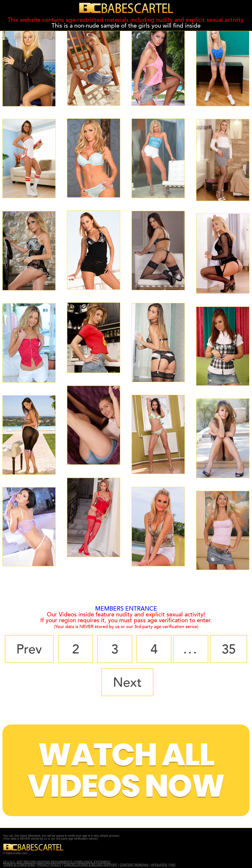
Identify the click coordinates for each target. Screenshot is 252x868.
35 (229, 649)
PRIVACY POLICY (49, 865)
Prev (29, 649)
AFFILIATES (159, 865)
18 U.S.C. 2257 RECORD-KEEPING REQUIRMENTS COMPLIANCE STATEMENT (57, 862)
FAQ (173, 865)
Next (127, 683)
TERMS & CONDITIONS (19, 865)
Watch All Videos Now (126, 770)
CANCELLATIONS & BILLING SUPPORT (91, 865)
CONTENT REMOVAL (134, 865)
